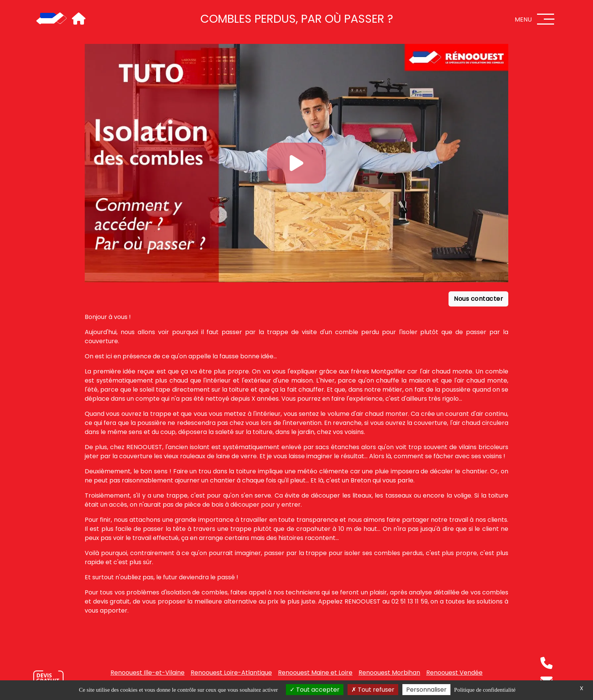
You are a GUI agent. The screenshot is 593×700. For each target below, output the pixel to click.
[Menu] (546, 19)
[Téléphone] (546, 663)
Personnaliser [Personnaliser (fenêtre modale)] (426, 690)
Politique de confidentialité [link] (485, 690)
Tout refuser (373, 690)
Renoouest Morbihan (389, 673)
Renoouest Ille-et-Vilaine (147, 673)
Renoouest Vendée (454, 673)
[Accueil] (51, 19)
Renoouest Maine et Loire (315, 673)
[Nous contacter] (48, 679)
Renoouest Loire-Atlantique (231, 673)
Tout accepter (315, 690)
